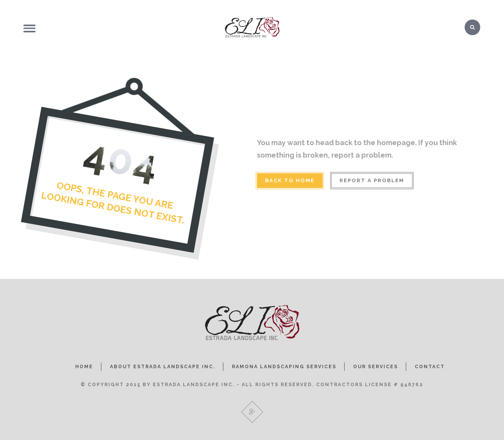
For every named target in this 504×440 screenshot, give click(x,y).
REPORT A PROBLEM (372, 180)
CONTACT (430, 367)
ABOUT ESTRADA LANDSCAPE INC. (163, 367)
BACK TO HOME (290, 180)
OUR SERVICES (376, 367)
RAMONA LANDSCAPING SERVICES (284, 367)
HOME (84, 367)
